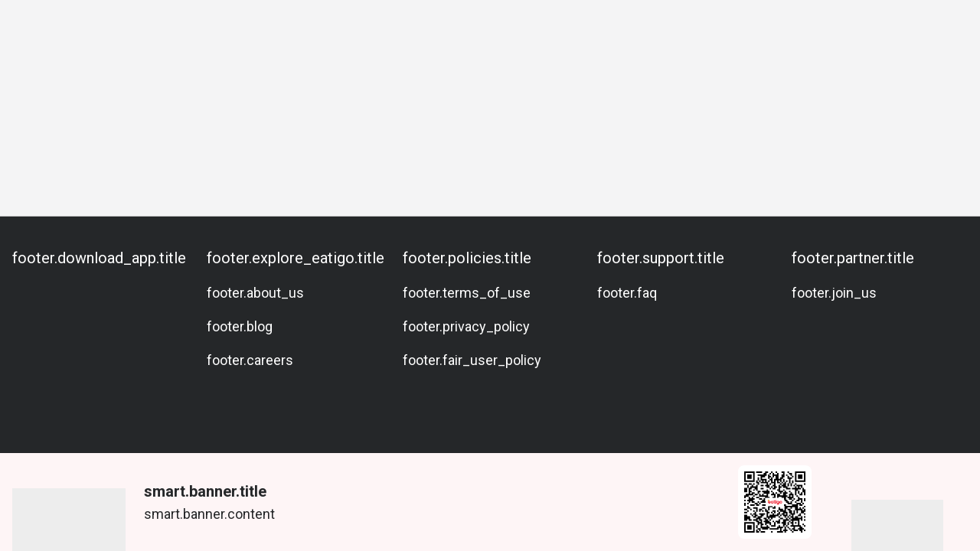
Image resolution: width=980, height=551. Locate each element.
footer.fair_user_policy (472, 360)
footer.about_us (255, 293)
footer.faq (627, 293)
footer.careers (250, 360)
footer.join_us (834, 293)
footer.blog (240, 326)
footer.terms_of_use (467, 293)
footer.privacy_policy (466, 326)
